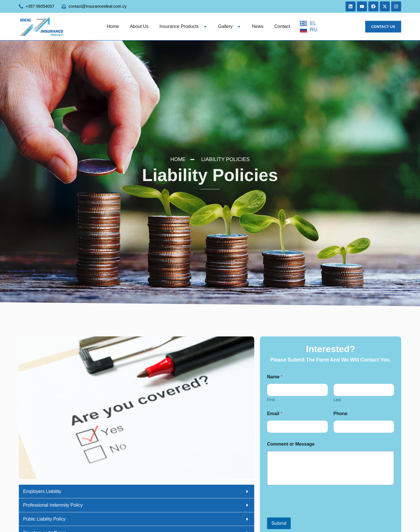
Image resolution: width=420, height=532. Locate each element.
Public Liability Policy (44, 519)
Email (275, 414)
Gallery (230, 26)
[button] (137, 492)
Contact (282, 26)
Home (113, 26)
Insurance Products (183, 26)
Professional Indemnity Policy (53, 505)
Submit (279, 523)
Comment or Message (291, 444)
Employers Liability (42, 491)
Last (337, 400)
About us (139, 26)
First (271, 400)
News (258, 26)
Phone (341, 414)
